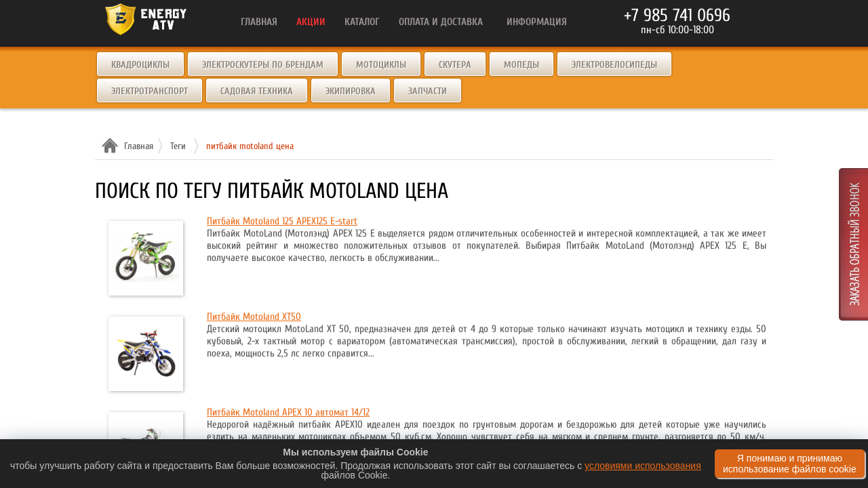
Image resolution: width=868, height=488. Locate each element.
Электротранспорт (150, 91)
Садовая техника (257, 91)
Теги (178, 146)
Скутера (455, 65)
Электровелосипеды (614, 65)
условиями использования (643, 466)
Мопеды (521, 65)
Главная (137, 146)
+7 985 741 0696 (677, 16)
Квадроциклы (140, 65)
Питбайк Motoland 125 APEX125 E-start (282, 221)
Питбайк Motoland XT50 (254, 317)
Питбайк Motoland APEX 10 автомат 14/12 (288, 412)
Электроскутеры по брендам (263, 65)
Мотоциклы (381, 65)
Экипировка (351, 91)
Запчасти (428, 91)
